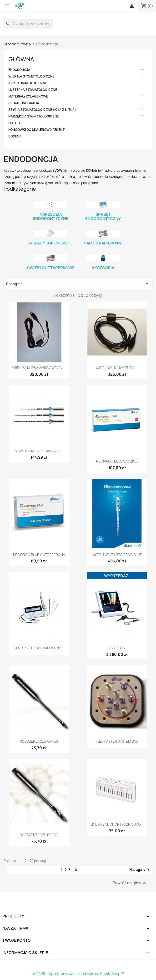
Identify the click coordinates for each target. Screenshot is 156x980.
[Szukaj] (28, 24)
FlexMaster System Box (117, 741)
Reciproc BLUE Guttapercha (39, 555)
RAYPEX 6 (117, 648)
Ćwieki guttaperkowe (51, 268)
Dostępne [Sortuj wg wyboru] (78, 284)
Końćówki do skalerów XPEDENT (36, 130)
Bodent (15, 136)
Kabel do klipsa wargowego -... (39, 368)
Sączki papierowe (103, 243)
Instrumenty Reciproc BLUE (117, 555)
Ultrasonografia (24, 103)
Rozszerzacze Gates (39, 741)
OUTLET (14, 123)
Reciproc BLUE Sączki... (117, 461)
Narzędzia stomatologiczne (34, 116)
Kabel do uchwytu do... (117, 368)
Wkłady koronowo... (51, 243)
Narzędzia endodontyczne (51, 216)
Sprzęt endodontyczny (103, 216)
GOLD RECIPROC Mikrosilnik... (39, 648)
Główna (21, 59)
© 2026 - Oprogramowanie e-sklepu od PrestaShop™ (78, 974)
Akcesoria (103, 268)
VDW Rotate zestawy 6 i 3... (39, 451)
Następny (140, 870)
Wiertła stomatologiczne (31, 76)
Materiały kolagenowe (28, 96)
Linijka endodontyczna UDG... (117, 824)
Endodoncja (19, 70)
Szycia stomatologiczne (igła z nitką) (42, 110)
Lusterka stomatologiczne (33, 90)
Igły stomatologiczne (28, 83)
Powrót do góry (130, 883)
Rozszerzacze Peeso (39, 835)
